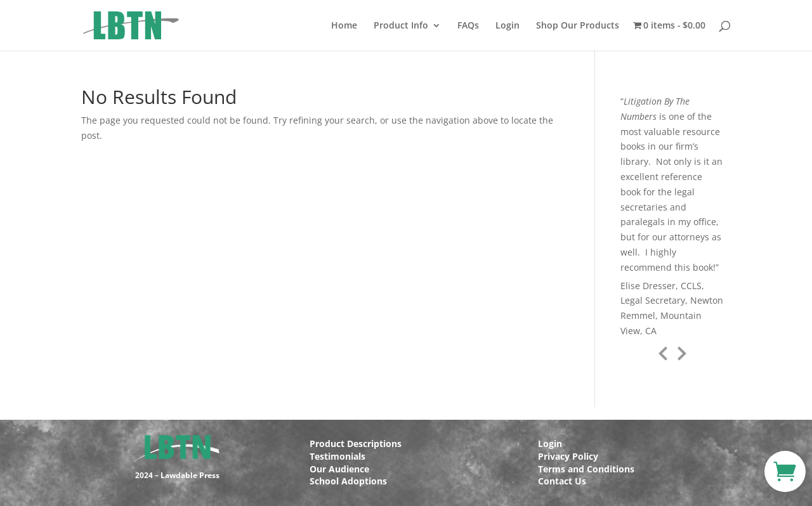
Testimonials (337, 456)
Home (344, 26)
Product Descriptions (356, 444)
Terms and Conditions (586, 469)
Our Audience (339, 469)
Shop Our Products (578, 26)
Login (507, 26)
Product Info (401, 26)
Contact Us (562, 481)
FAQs (468, 26)
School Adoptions (348, 481)
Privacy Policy (568, 456)
